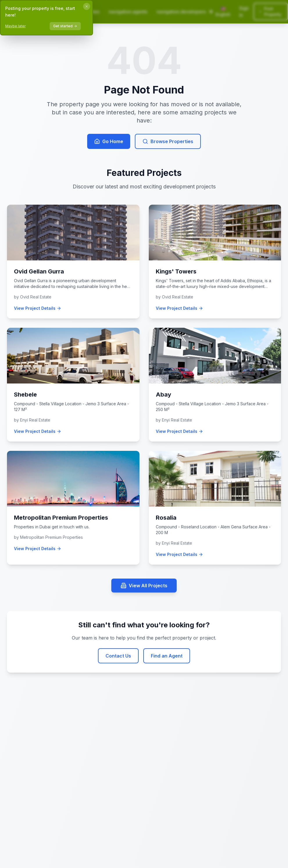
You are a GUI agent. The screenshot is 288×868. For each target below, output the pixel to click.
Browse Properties (168, 141)
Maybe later (15, 26)
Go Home (109, 141)
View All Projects (144, 586)
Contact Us (118, 656)
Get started (65, 26)
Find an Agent (167, 656)
